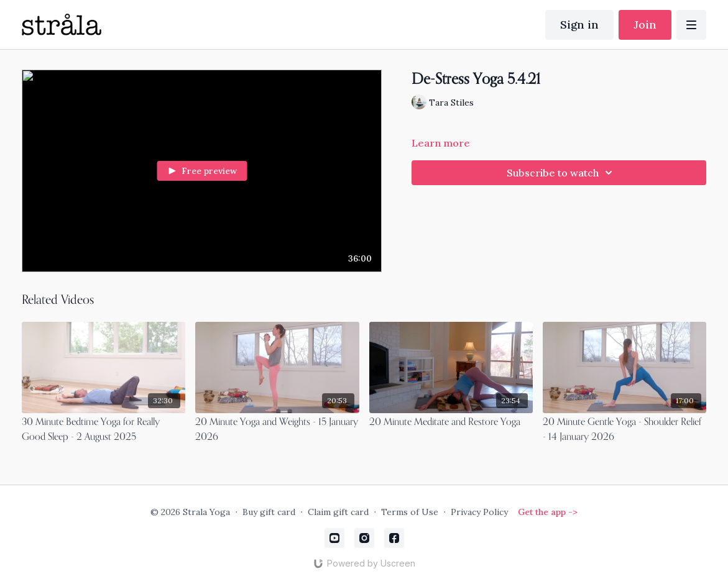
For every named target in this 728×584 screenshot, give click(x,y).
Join (645, 25)
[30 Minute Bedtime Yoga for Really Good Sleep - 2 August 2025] (104, 430)
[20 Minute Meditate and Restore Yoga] (451, 422)
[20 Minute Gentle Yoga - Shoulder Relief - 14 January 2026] (624, 430)
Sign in (579, 25)
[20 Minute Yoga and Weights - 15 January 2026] (277, 430)
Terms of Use (410, 512)
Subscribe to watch (561, 173)
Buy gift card (269, 512)
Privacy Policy (479, 512)
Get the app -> (548, 512)
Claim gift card (338, 512)
